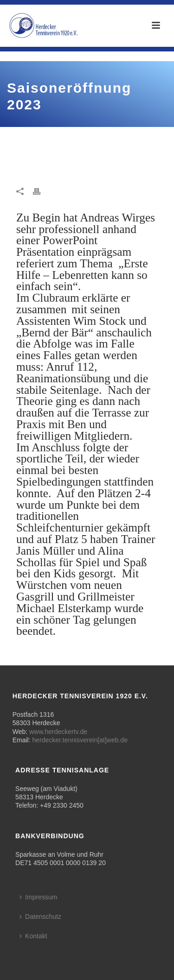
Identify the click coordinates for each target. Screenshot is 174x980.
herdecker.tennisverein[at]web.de (80, 740)
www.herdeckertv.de (58, 732)
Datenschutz (40, 917)
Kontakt (33, 936)
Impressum (38, 897)
